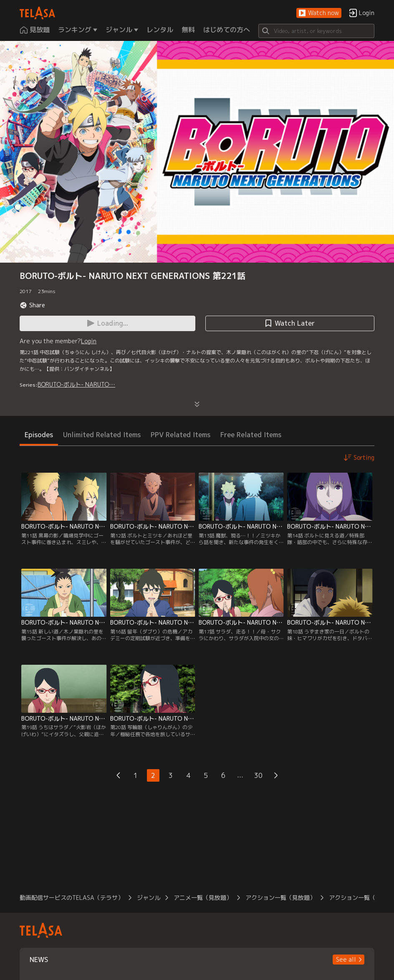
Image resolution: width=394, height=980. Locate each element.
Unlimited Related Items (102, 435)
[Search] (316, 31)
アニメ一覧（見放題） (203, 898)
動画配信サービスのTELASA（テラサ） (72, 898)
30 (258, 775)
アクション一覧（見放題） (280, 898)
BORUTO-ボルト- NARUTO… (76, 384)
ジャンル (149, 898)
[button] (319, 13)
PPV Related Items (181, 435)
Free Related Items (251, 435)
